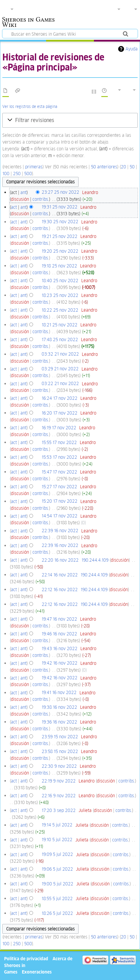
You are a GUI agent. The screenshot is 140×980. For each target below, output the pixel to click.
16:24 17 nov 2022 (60, 398)
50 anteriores (104, 167)
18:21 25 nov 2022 (60, 325)
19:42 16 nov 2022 (60, 663)
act (14, 207)
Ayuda (132, 49)
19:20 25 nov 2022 (60, 251)
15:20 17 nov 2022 (60, 501)
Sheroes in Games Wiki (28, 23)
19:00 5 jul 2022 (57, 884)
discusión (20, 199)
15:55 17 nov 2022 (59, 442)
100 (6, 174)
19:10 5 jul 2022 (57, 840)
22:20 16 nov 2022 (60, 560)
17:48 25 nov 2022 (60, 339)
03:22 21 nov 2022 (60, 384)
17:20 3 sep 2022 (59, 810)
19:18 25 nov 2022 (59, 266)
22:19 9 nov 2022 (59, 781)
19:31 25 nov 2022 (60, 207)
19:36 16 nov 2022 (59, 722)
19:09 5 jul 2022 (57, 855)
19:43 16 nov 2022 (60, 648)
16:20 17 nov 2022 (60, 413)
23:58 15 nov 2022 (60, 751)
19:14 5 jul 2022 (57, 825)
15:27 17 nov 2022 (59, 487)
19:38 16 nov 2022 (59, 707)
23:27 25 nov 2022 (60, 192)
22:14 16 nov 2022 (60, 575)
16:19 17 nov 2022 (59, 428)
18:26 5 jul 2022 (57, 913)
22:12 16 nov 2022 (60, 590)
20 (123, 167)
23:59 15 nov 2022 (60, 737)
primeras (34, 167)
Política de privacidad (26, 959)
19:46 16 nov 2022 (59, 634)
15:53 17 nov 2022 (59, 457)
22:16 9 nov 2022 (59, 796)
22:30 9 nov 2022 (59, 766)
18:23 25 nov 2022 (60, 295)
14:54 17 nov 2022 (60, 516)
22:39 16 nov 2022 (60, 531)
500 (28, 174)
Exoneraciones (37, 972)
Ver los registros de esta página (30, 107)
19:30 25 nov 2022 (60, 222)
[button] (70, 120)
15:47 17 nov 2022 (59, 472)
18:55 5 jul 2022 (57, 898)
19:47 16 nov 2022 (59, 619)
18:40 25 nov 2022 (60, 281)
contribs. (41, 199)
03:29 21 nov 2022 (60, 369)
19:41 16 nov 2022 (59, 693)
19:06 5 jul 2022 (57, 869)
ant (23, 192)
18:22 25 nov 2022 (60, 310)
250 (17, 174)
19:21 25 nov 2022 (60, 236)
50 (132, 167)
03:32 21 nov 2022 (60, 354)
